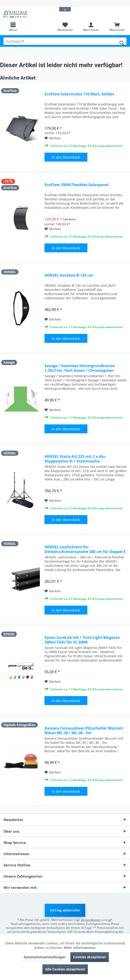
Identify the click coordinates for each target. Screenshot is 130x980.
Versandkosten (91, 920)
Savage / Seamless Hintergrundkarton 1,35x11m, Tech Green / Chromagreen (80, 368)
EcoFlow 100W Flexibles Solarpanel (76, 185)
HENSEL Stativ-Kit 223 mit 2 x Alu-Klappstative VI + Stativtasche (75, 459)
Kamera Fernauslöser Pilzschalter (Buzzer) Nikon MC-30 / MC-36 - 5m (84, 730)
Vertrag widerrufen (65, 910)
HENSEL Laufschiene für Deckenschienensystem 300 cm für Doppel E (85, 549)
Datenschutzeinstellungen (45, 957)
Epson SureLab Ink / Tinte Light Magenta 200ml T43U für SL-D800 (82, 640)
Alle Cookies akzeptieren (65, 969)
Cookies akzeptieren (90, 957)
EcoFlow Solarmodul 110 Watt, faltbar (79, 94)
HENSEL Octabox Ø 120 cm (69, 275)
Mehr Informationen (80, 948)
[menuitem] (13, 27)
